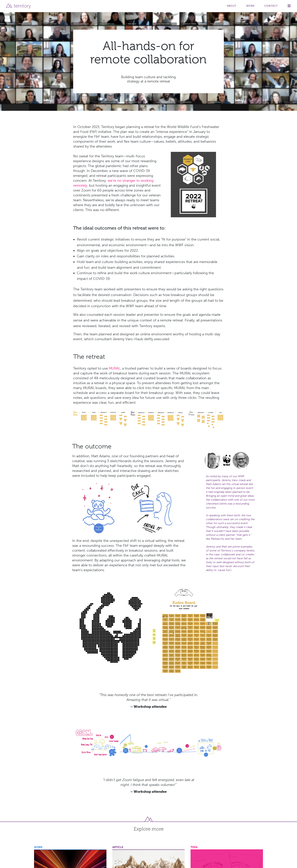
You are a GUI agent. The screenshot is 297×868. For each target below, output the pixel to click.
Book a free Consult (242, 844)
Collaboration (121, 736)
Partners (234, 822)
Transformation (153, 742)
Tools (231, 815)
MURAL (115, 368)
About (232, 6)
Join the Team (238, 829)
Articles (233, 807)
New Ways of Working (242, 736)
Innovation (42, 736)
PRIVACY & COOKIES (68, 860)
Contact (271, 6)
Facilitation (170, 736)
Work (250, 6)
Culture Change (201, 736)
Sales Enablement (62, 736)
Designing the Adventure (147, 736)
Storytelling (120, 742)
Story (193, 815)
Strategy (80, 736)
